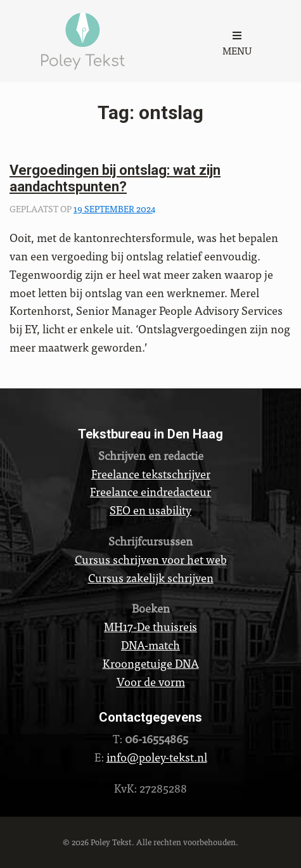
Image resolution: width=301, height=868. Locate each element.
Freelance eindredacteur (150, 491)
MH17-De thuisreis (150, 626)
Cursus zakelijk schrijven (151, 578)
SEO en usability (150, 510)
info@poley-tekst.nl (157, 757)
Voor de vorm (151, 681)
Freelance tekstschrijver (151, 474)
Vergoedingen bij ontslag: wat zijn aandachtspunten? (115, 178)
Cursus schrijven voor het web (151, 559)
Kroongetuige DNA (151, 663)
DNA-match (150, 645)
